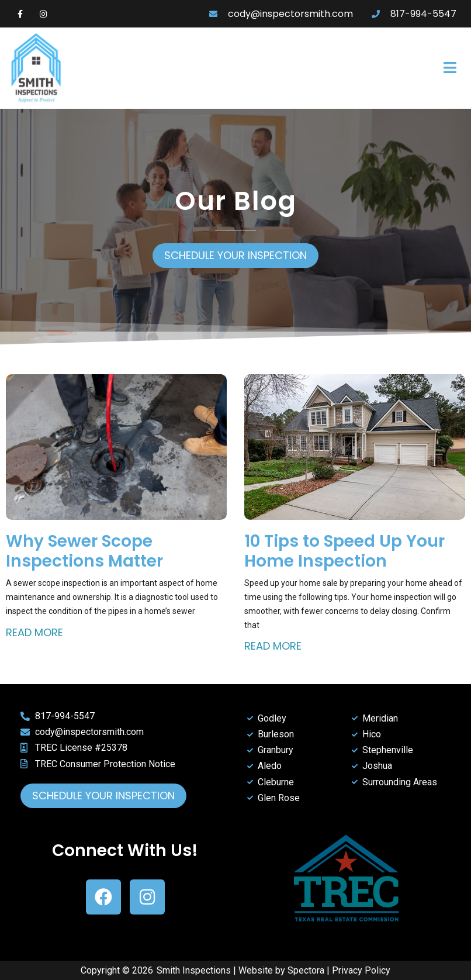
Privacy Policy (361, 970)
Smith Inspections (194, 970)
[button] (326, 68)
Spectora (306, 970)
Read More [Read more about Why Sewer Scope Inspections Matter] (34, 632)
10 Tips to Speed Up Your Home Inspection (344, 551)
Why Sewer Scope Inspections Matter (84, 551)
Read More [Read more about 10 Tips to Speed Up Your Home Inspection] (273, 646)
